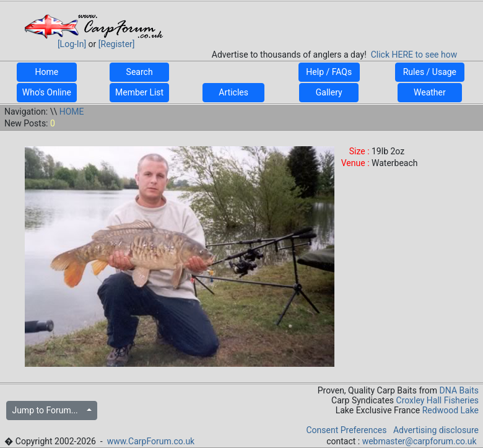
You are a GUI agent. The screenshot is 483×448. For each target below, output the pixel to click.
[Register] (117, 44)
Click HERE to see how (414, 55)
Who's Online (47, 92)
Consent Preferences (346, 430)
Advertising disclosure (436, 430)
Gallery (329, 92)
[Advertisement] (334, 21)
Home (47, 72)
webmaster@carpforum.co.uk (420, 441)
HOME (72, 112)
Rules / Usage (429, 72)
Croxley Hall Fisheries (438, 400)
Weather (430, 92)
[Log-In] (72, 44)
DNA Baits (459, 390)
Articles (233, 92)
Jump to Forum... (48, 410)
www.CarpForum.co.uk (151, 441)
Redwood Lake (450, 410)
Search (139, 72)
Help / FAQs (329, 72)
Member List (139, 92)
